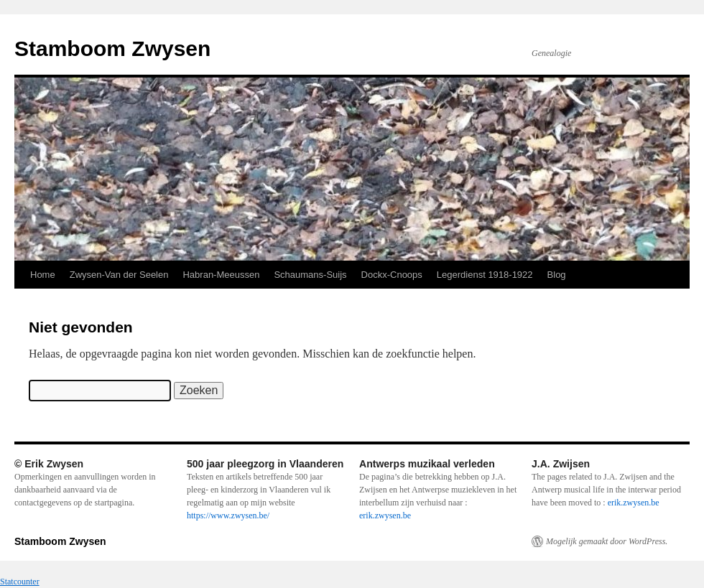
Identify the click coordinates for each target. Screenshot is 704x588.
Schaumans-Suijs (310, 275)
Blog (557, 275)
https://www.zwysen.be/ (228, 515)
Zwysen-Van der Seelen (119, 275)
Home (43, 275)
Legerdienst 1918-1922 (485, 275)
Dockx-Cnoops (392, 275)
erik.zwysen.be (385, 515)
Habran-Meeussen (221, 275)
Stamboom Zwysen (112, 48)
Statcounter (20, 582)
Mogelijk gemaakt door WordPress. (607, 541)
